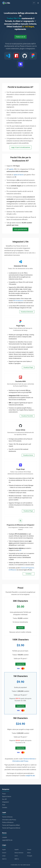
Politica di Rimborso (8, 822)
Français (29, 850)
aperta (11, 169)
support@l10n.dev (7, 840)
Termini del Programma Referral (11, 828)
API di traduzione (18, 301)
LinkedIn (5, 837)
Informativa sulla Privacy (20, 761)
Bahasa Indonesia (19, 853)
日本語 (4, 856)
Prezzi (4, 794)
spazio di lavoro (19, 175)
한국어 (16, 856)
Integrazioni (5, 802)
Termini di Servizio (29, 759)
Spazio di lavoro (7, 796)
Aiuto (4, 805)
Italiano (29, 853)
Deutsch (4, 853)
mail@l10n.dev (30, 776)
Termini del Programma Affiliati (11, 825)
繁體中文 (17, 859)
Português (30, 856)
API (20, 550)
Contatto (5, 808)
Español (17, 850)
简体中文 (4, 859)
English (4, 850)
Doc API (4, 799)
